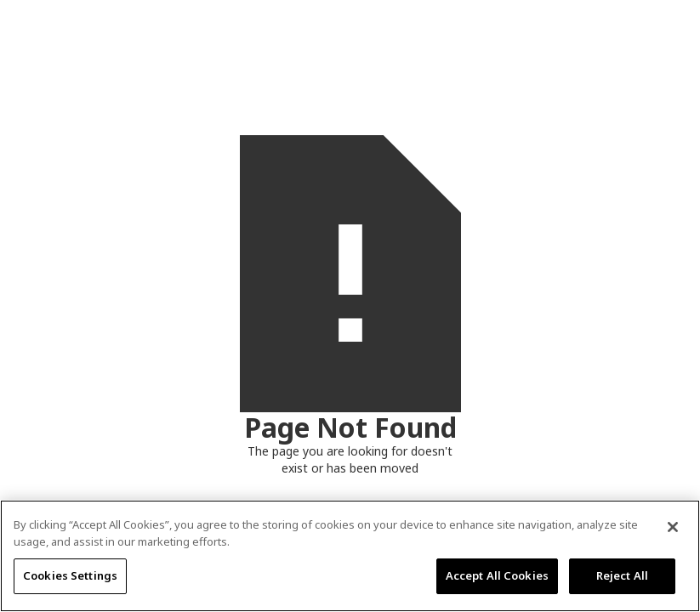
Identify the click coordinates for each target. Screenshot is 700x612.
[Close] (673, 527)
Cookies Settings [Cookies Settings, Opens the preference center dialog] (70, 575)
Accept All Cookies (497, 575)
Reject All (622, 575)
